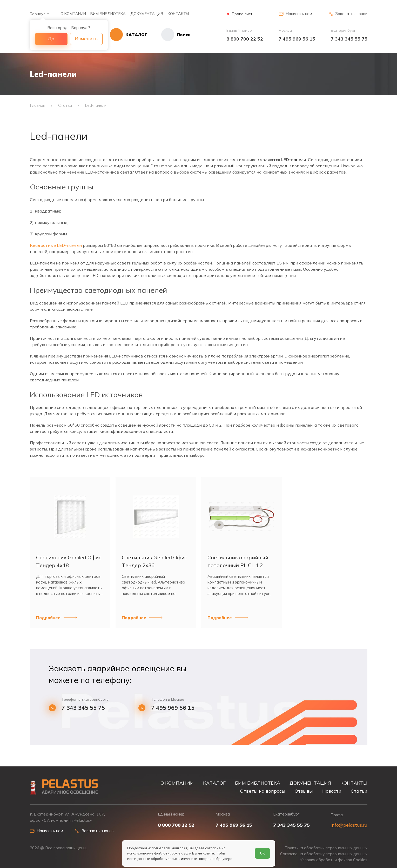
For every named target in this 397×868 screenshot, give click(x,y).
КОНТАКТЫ (178, 14)
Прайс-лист (242, 14)
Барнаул (38, 14)
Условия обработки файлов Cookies (334, 860)
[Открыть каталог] (129, 35)
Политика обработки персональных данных (326, 848)
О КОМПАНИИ (73, 14)
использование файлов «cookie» (155, 853)
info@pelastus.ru (349, 825)
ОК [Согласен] (262, 853)
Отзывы (304, 791)
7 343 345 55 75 (349, 39)
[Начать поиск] (169, 35)
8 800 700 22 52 (245, 39)
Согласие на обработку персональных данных (324, 854)
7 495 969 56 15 (297, 39)
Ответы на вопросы (263, 791)
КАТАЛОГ (214, 783)
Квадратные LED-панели (56, 245)
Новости (332, 791)
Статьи (359, 791)
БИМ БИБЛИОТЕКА (108, 14)
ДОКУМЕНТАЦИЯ (147, 14)
